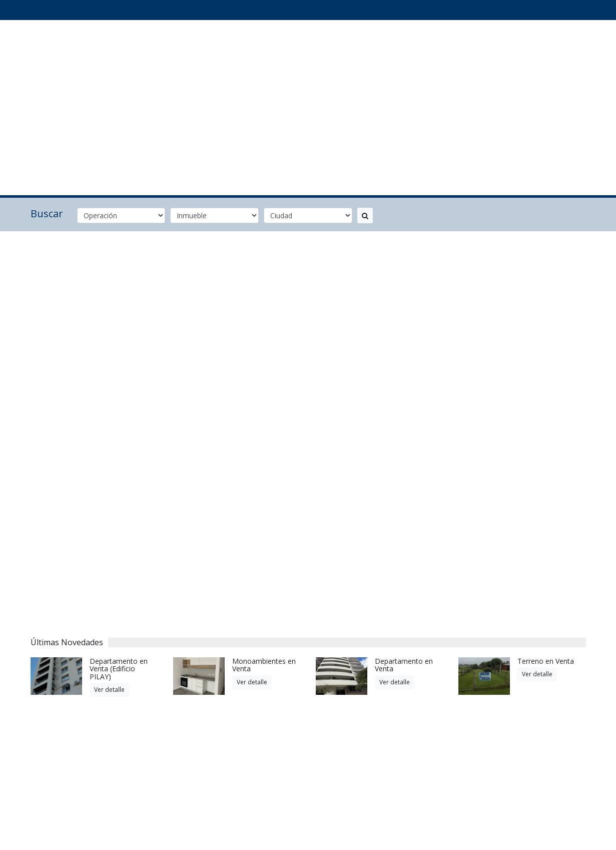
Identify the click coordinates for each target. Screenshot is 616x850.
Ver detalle (109, 690)
